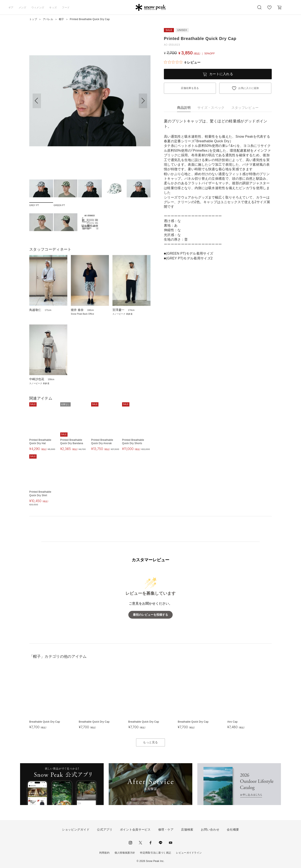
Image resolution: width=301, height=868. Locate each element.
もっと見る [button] (150, 742)
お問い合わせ (210, 830)
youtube (171, 843)
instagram (130, 843)
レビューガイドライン (189, 853)
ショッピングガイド (76, 830)
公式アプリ (105, 830)
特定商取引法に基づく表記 (156, 853)
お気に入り (269, 10)
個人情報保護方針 (125, 853)
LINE (161, 843)
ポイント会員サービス (135, 830)
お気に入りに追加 (249, 88)
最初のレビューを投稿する (150, 615)
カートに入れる (221, 74)
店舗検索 (187, 830)
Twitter (140, 843)
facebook (150, 843)
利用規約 (104, 853)
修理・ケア (166, 830)
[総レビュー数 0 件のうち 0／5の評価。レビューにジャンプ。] (182, 62)
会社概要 (233, 830)
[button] (143, 101)
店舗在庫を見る (190, 88)
